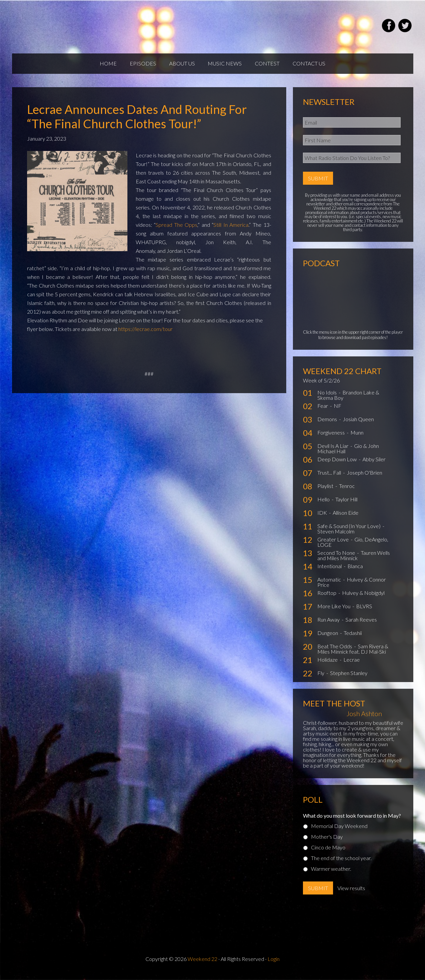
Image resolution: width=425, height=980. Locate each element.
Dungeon (328, 638)
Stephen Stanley (349, 678)
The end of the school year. (341, 863)
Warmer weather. (331, 874)
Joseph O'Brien (364, 478)
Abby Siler (374, 464)
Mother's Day (327, 842)
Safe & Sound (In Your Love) (349, 531)
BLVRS (364, 611)
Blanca (355, 571)
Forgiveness (332, 438)
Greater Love (334, 545)
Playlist (326, 491)
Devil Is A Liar (333, 451)
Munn (357, 438)
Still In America (231, 230)
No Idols (328, 398)
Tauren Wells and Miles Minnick (354, 561)
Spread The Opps (176, 230)
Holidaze (328, 665)
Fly (321, 678)
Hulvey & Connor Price (352, 587)
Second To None (337, 558)
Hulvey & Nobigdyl (363, 598)
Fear (323, 411)
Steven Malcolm (336, 537)
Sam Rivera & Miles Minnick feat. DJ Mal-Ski (353, 654)
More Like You (334, 611)
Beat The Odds (335, 651)
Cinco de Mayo (328, 852)
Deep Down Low (338, 464)
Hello (324, 505)
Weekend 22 (202, 964)
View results (351, 893)
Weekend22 (91, 27)
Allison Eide (346, 518)
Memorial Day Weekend (339, 831)
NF (338, 411)
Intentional (330, 571)
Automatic (330, 585)
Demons (328, 424)
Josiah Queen (358, 424)
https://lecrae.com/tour (145, 334)
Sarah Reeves (361, 625)
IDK (323, 518)
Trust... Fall (330, 478)
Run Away (329, 625)
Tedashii (353, 638)
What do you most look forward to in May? (352, 821)
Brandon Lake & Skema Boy (348, 400)
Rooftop (327, 598)
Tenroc (347, 491)
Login (274, 964)
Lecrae (352, 665)
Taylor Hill (346, 505)
